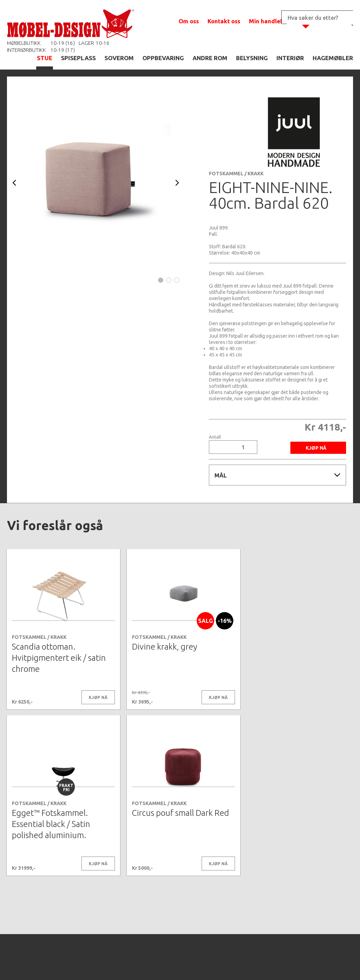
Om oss (189, 21)
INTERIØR (290, 58)
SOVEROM (119, 58)
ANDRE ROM (210, 58)
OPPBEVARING (163, 58)
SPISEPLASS (78, 58)
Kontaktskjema (275, 964)
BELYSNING (252, 58)
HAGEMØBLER (333, 58)
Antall (215, 437)
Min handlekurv (271, 21)
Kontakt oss (224, 21)
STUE (45, 58)
